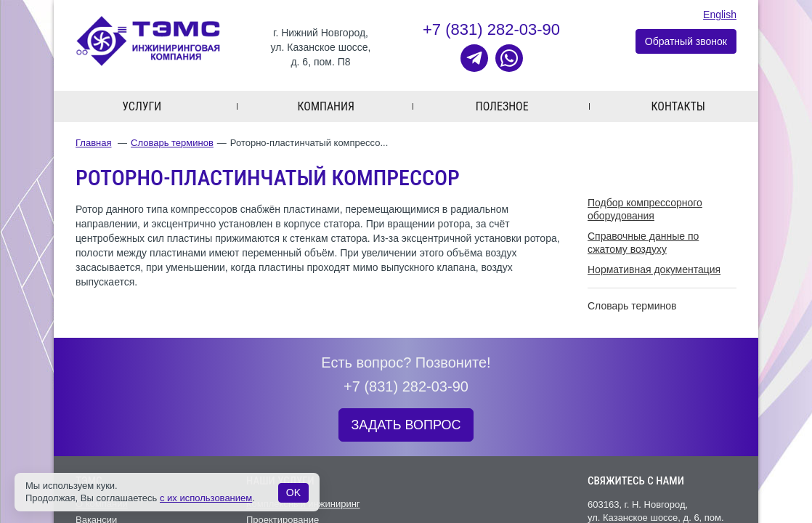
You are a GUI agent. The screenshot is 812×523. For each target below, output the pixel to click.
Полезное (502, 106)
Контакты (678, 106)
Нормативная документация (654, 269)
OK (293, 492)
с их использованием (206, 498)
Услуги (142, 106)
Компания (326, 106)
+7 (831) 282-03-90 (491, 29)
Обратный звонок (686, 41)
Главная (93, 143)
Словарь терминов (172, 143)
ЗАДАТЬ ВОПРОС (406, 425)
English (720, 15)
